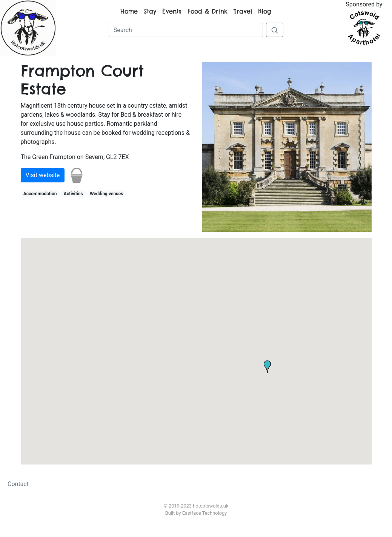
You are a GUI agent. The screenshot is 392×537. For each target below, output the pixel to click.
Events (172, 11)
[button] (125, 322)
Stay (150, 11)
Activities (73, 194)
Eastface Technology (204, 513)
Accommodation (40, 194)
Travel (243, 11)
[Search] (186, 30)
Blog (265, 11)
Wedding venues (107, 194)
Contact (18, 484)
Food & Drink (208, 11)
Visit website (43, 175)
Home (129, 11)
